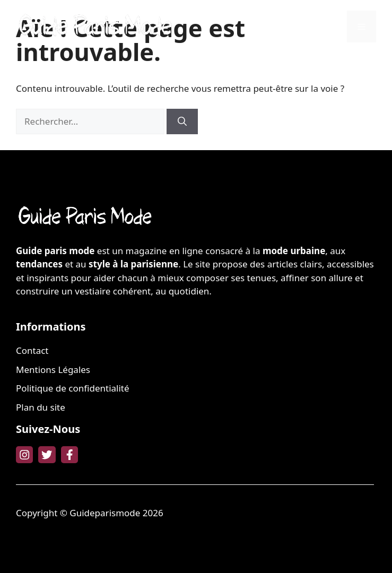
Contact (32, 350)
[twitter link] (47, 455)
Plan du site (41, 407)
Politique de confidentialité (73, 388)
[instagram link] (24, 455)
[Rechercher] (182, 121)
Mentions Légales (53, 370)
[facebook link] (69, 455)
